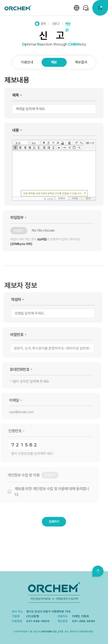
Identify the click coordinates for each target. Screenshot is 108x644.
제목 (15, 95)
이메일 (9, 400)
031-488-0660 (84, 621)
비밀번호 (13, 335)
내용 (15, 130)
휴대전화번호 (15, 369)
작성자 (13, 299)
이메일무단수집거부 (67, 599)
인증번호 (10, 431)
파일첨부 (13, 217)
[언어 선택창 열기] (77, 8)
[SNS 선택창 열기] (86, 8)
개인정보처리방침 (41, 599)
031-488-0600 (38, 621)
